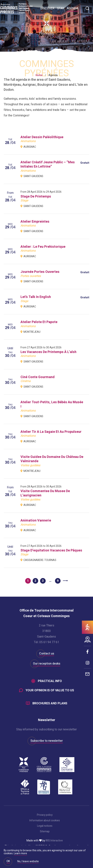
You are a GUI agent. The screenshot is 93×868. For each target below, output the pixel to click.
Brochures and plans (50, 703)
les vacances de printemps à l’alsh (48, 352)
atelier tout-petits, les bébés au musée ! (52, 404)
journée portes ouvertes (40, 272)
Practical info (50, 681)
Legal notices (45, 826)
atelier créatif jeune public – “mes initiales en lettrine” (48, 164)
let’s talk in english (36, 297)
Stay (61, 8)
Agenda (72, 8)
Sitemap (45, 832)
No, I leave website (28, 862)
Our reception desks (47, 664)
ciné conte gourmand (38, 377)
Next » (65, 581)
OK (8, 861)
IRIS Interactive (54, 841)
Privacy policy (45, 815)
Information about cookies (45, 821)
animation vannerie (36, 520)
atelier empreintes (35, 222)
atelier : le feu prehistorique (43, 247)
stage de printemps (36, 196)
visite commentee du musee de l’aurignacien (45, 493)
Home (39, 75)
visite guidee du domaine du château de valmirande (52, 459)
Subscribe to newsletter (47, 741)
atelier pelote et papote (39, 322)
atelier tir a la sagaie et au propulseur (51, 432)
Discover (47, 8)
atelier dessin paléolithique (42, 137)
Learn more (20, 853)
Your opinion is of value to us (50, 690)
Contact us (47, 654)
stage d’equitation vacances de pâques (51, 550)
